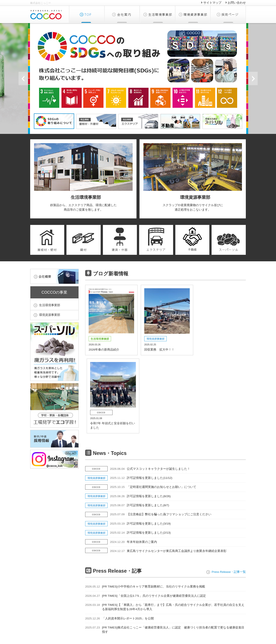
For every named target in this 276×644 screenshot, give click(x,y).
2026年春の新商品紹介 (111, 319)
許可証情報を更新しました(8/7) (140, 431)
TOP (87, 14)
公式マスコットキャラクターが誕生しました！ (150, 395)
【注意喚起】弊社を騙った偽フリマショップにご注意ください (161, 440)
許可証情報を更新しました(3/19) (140, 450)
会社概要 (122, 14)
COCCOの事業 (55, 292)
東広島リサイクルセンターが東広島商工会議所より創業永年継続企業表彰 (168, 477)
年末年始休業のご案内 (133, 468)
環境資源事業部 (193, 14)
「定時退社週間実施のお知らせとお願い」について (153, 413)
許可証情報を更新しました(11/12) (141, 404)
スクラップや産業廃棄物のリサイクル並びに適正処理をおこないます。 (193, 177)
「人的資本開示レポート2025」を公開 (119, 545)
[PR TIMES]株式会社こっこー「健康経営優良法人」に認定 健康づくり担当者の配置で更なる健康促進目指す (165, 555)
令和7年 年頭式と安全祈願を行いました (220, 321)
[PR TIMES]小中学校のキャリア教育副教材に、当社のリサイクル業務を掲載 (145, 513)
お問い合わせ (237, 3)
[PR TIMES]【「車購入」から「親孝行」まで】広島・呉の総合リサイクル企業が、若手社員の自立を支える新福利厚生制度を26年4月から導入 (165, 532)
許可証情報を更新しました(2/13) (140, 459)
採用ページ (228, 14)
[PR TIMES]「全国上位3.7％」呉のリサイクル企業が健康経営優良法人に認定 (146, 522)
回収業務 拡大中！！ (165, 319)
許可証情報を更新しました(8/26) (140, 422)
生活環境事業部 (158, 14)
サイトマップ (212, 3)
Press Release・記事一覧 (229, 497)
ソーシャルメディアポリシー (228, 625)
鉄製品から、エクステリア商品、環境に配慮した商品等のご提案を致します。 (83, 177)
